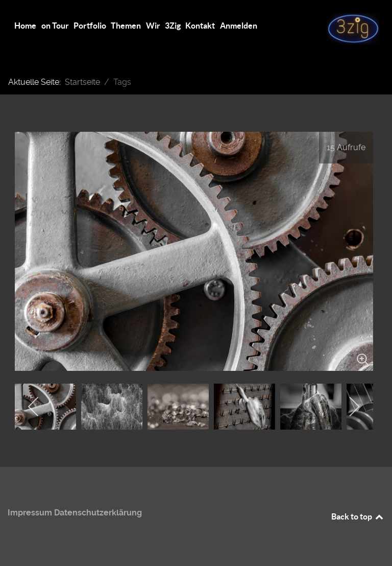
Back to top (358, 516)
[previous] (34, 407)
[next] (354, 407)
